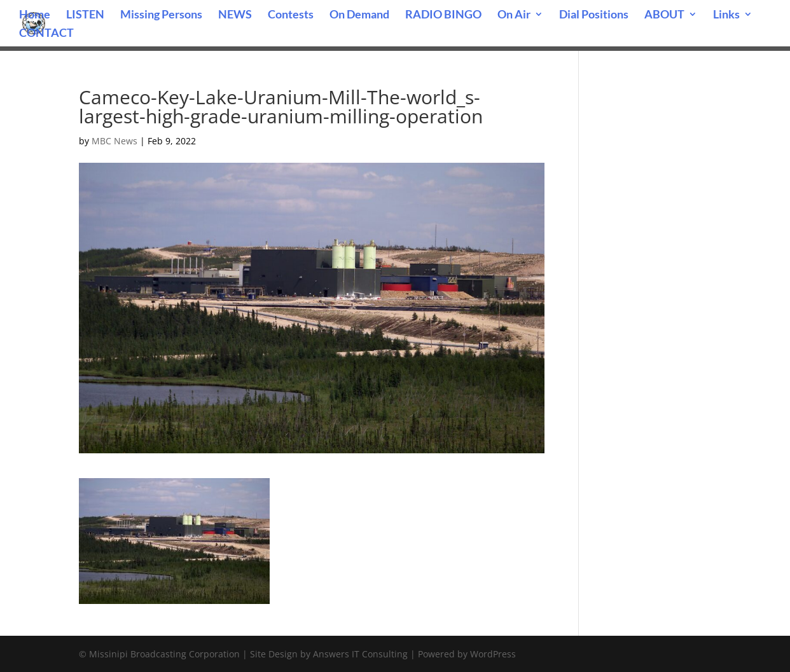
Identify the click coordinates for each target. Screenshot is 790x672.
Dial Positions (594, 15)
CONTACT (46, 34)
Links (726, 15)
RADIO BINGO (443, 15)
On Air (514, 15)
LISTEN (85, 15)
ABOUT (664, 15)
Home (35, 15)
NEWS (235, 15)
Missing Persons (161, 15)
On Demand (359, 15)
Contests (291, 15)
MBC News (114, 141)
